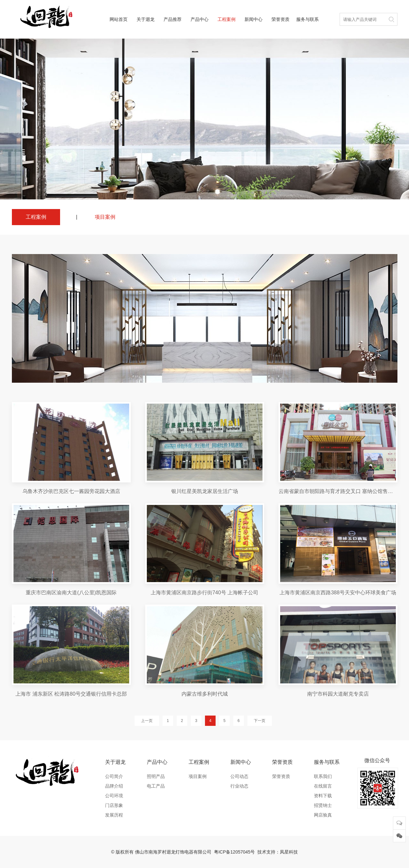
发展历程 (114, 815)
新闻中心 (253, 19)
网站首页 (119, 19)
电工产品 (156, 786)
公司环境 (114, 796)
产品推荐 (173, 19)
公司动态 (239, 776)
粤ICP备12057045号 (235, 852)
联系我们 (323, 776)
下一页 (260, 721)
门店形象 (114, 805)
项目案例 (105, 217)
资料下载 (323, 796)
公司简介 (114, 776)
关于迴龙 (146, 19)
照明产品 (156, 776)
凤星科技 (289, 852)
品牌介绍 (114, 786)
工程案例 (227, 19)
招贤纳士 (323, 805)
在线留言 (323, 786)
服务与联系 (307, 19)
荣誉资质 (280, 19)
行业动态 (239, 786)
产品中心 (200, 19)
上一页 (147, 721)
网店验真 (323, 815)
